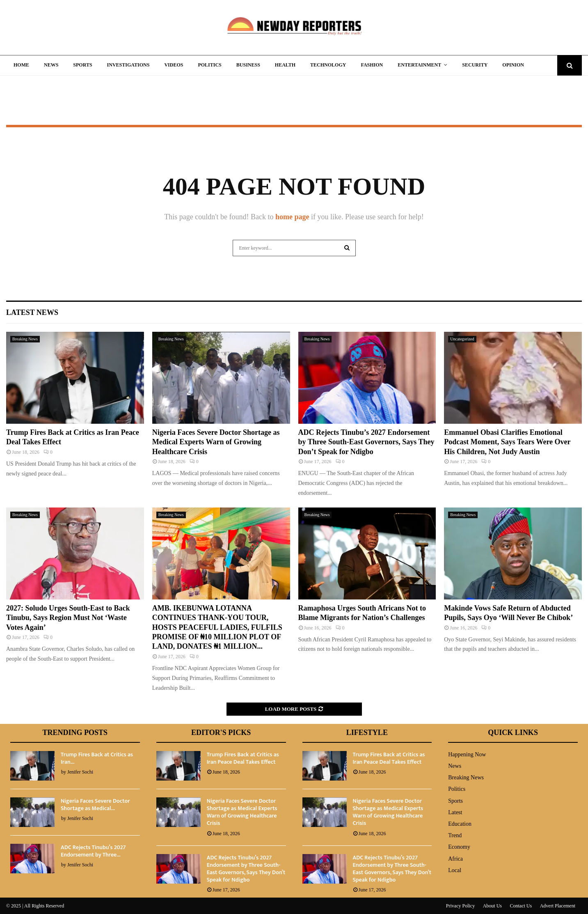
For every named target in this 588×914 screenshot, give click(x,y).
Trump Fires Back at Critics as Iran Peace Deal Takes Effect (243, 758)
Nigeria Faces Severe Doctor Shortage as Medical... (95, 805)
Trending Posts (75, 733)
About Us (492, 906)
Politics (209, 65)
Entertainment (419, 65)
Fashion (372, 65)
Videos (174, 65)
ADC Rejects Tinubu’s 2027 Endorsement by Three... (93, 851)
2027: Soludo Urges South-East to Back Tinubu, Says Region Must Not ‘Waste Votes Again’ (68, 618)
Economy (459, 847)
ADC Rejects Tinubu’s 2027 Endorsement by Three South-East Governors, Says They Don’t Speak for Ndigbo (366, 442)
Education (460, 824)
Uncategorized (462, 339)
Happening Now (467, 754)
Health (285, 65)
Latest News (32, 312)
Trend (455, 835)
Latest (455, 812)
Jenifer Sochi (80, 772)
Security (475, 65)
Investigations (128, 65)
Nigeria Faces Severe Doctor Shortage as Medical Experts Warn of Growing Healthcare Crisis (216, 442)
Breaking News (25, 339)
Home (21, 65)
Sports (82, 65)
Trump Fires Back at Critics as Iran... (97, 758)
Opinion (513, 65)
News (51, 65)
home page (292, 217)
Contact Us (521, 906)
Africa (455, 859)
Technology (328, 65)
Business (248, 65)
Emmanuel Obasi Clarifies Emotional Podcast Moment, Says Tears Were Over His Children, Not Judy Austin (507, 442)
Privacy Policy (460, 906)
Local (455, 870)
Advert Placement (558, 906)
